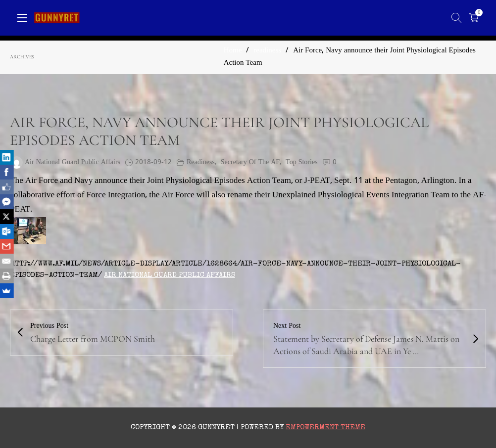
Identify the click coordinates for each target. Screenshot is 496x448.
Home (233, 51)
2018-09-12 (153, 162)
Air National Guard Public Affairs (170, 275)
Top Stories (301, 162)
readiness (267, 51)
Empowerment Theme (325, 427)
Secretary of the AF (250, 162)
